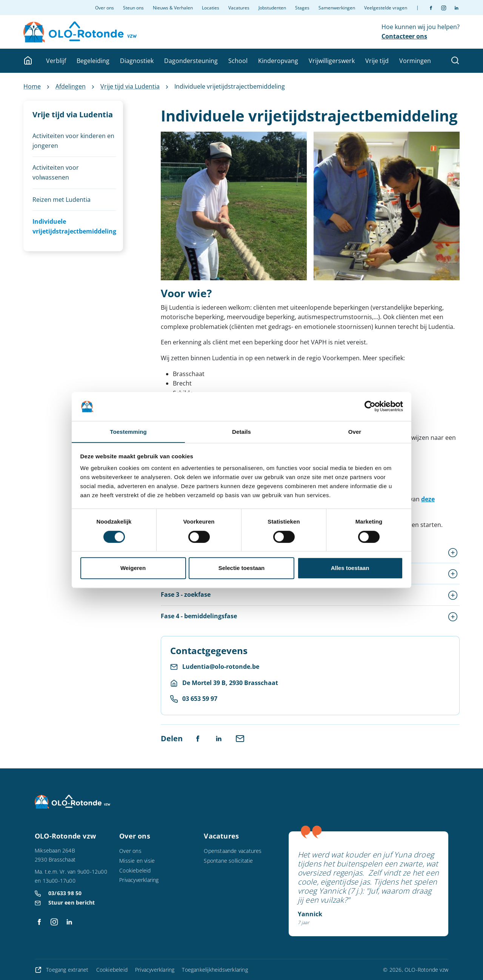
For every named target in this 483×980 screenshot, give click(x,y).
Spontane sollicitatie (228, 861)
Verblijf (56, 61)
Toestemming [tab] (128, 432)
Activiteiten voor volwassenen (56, 172)
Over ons (105, 8)
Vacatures (239, 8)
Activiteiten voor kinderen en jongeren (73, 141)
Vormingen (415, 61)
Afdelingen (71, 86)
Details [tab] (241, 432)
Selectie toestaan (242, 568)
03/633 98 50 (65, 893)
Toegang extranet (62, 970)
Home (32, 86)
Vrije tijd (377, 61)
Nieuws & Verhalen (173, 8)
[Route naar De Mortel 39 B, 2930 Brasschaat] (224, 683)
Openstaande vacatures (233, 851)
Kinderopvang (278, 61)
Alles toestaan (350, 568)
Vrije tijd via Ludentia (130, 86)
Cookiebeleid (135, 870)
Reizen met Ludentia (62, 200)
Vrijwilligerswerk (332, 61)
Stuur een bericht (72, 902)
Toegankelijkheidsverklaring (215, 970)
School (238, 61)
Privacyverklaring (139, 880)
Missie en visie (137, 861)
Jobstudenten (272, 8)
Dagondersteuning (191, 61)
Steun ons (133, 8)
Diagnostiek (137, 61)
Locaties (211, 8)
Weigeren (133, 568)
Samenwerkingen (337, 8)
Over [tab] (355, 432)
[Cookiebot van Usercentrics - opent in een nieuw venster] (370, 406)
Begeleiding (93, 61)
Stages (302, 8)
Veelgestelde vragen (386, 8)
